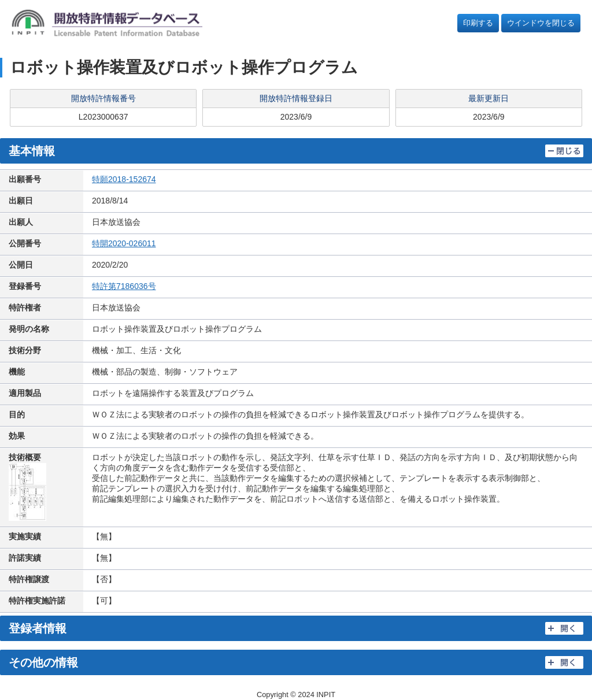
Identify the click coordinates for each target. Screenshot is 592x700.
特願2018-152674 (124, 179)
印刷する (478, 23)
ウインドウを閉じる (541, 23)
